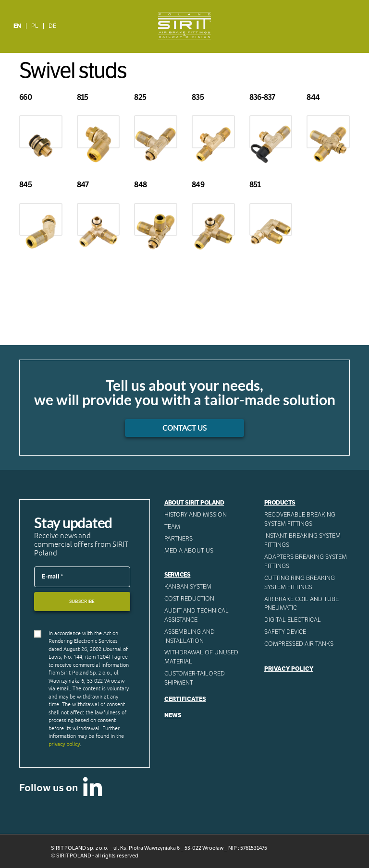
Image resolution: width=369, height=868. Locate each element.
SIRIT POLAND (74, 856)
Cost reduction (189, 599)
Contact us (184, 428)
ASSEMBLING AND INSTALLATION (190, 636)
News (173, 715)
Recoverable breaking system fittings (300, 519)
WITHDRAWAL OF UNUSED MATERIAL (201, 657)
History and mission (196, 515)
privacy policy (64, 744)
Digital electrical (293, 620)
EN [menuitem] (17, 26)
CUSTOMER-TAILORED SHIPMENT (195, 678)
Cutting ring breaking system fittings (300, 583)
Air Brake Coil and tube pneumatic (301, 604)
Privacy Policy (289, 669)
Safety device (285, 632)
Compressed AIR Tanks (299, 644)
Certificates (185, 699)
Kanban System (188, 587)
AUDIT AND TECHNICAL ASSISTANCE (197, 615)
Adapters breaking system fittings (306, 561)
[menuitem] (18, 26)
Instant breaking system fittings (302, 540)
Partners (178, 539)
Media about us (189, 551)
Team (172, 527)
